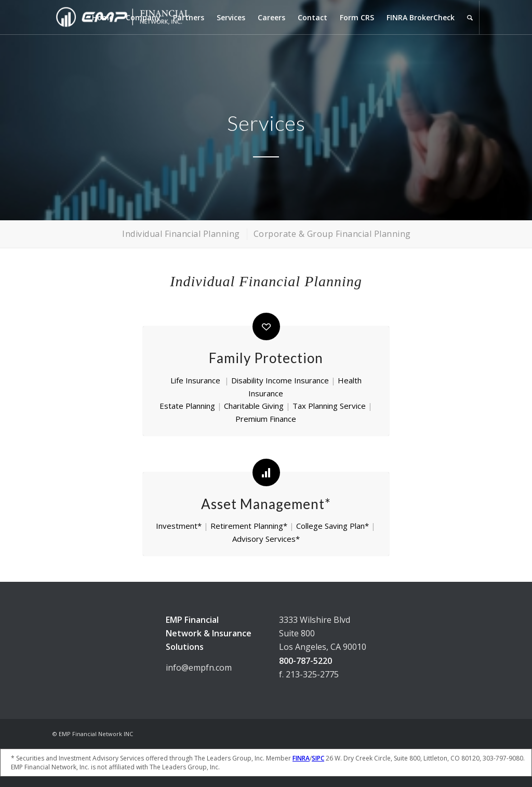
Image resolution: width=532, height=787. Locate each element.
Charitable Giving (254, 406)
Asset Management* (266, 504)
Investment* (179, 526)
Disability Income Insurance (280, 380)
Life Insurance (195, 380)
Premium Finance (266, 419)
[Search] (470, 17)
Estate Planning (187, 406)
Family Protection (266, 358)
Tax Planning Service (329, 406)
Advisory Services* (266, 539)
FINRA (301, 758)
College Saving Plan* (332, 526)
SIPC (318, 758)
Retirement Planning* (249, 526)
